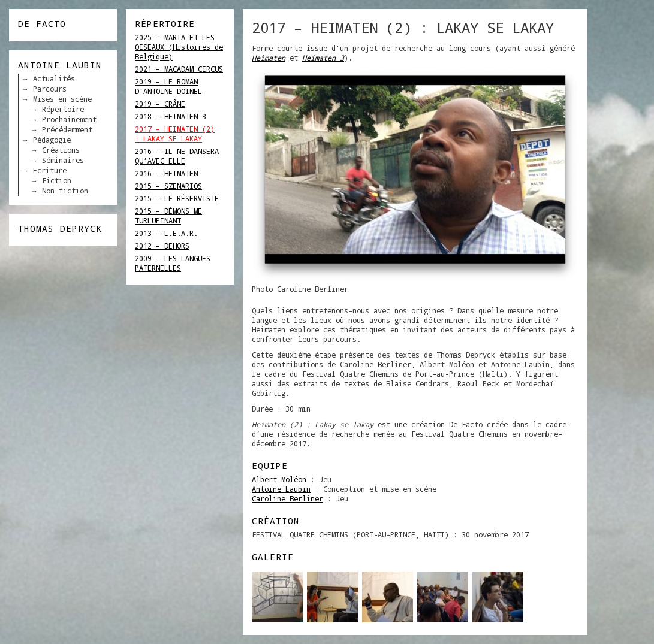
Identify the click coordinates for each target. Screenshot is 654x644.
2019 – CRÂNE (160, 104)
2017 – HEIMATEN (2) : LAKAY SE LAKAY (175, 134)
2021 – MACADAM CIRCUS (179, 69)
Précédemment (67, 129)
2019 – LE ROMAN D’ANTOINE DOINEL (168, 86)
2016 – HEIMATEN (166, 173)
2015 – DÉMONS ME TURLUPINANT (168, 216)
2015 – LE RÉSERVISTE (177, 198)
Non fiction (65, 191)
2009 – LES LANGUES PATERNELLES (173, 263)
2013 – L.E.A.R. (166, 233)
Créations (61, 150)
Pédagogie (52, 140)
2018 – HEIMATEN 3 (171, 116)
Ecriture (50, 170)
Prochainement (69, 119)
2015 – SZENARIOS (168, 186)
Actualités (54, 78)
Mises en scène (62, 99)
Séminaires (63, 160)
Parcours (50, 89)
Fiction (57, 180)
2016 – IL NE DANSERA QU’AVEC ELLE (177, 156)
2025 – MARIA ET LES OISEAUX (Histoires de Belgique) (179, 47)
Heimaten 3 (323, 58)
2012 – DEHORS (162, 246)
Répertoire (63, 109)
